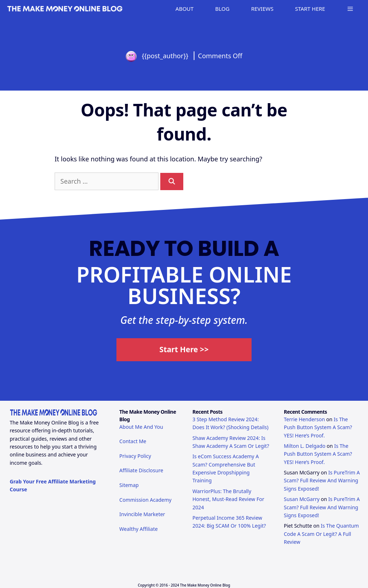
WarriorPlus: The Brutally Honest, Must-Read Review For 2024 (228, 499)
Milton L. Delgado (305, 446)
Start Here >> (184, 349)
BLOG (222, 9)
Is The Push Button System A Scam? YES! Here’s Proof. (318, 427)
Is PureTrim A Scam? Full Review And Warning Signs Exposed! (322, 481)
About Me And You (141, 427)
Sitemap (129, 485)
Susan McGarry (302, 499)
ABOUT (184, 9)
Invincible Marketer (142, 514)
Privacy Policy (135, 456)
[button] (350, 9)
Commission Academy (145, 500)
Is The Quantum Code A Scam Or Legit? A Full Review (321, 534)
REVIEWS (262, 9)
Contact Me (133, 441)
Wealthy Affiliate (139, 529)
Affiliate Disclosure (141, 470)
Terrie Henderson (304, 419)
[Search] (172, 182)
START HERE (310, 9)
